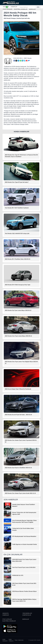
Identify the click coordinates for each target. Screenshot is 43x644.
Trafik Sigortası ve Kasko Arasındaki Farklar (25, 544)
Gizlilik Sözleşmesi (5, 640)
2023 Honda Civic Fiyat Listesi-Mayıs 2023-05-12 (18, 336)
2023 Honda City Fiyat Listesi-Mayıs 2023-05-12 (18, 310)
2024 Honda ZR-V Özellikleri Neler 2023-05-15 (18, 259)
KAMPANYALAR (27, 615)
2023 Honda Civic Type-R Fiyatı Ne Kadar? (17, 182)
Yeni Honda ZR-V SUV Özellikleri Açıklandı (17, 208)
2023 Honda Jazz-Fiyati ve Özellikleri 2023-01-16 (18, 468)
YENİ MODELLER (27, 613)
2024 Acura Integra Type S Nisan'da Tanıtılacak (18, 389)
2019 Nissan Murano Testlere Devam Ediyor (25, 591)
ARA (38, 7)
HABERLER (14, 7)
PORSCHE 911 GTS (18, 575)
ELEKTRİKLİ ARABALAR (9, 621)
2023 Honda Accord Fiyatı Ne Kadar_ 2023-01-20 (18, 415)
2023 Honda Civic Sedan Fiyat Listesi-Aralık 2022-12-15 (20, 493)
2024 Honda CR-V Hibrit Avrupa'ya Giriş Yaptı (18, 285)
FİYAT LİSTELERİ (7, 619)
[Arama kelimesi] (27, 7)
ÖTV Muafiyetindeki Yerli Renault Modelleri (24, 536)
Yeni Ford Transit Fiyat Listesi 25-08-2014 (24, 567)
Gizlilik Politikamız (11, 640)
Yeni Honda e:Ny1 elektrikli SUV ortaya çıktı (17, 233)
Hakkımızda (21, 640)
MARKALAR (26, 619)
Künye (16, 640)
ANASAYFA (6, 7)
